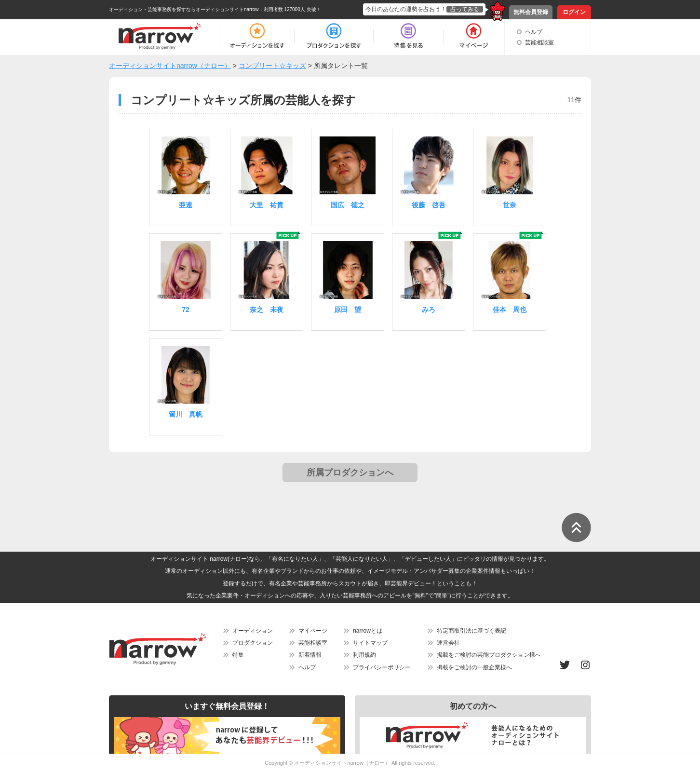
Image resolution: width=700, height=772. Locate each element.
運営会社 (448, 643)
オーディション (253, 631)
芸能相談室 (539, 42)
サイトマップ (370, 643)
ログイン (574, 12)
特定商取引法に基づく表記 (471, 631)
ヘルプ (534, 32)
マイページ (313, 631)
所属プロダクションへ (350, 473)
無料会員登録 (531, 12)
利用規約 (364, 655)
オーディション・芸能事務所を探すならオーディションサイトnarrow (184, 9)
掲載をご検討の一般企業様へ (474, 667)
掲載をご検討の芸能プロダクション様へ (489, 655)
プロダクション (253, 643)
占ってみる (465, 9)
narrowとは (368, 631)
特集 (238, 655)
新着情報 (310, 655)
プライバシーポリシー (382, 667)
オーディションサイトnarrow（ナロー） (342, 763)
